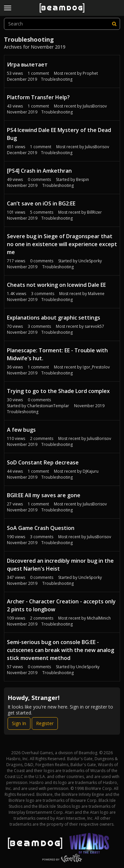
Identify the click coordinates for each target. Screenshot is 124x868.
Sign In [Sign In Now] (19, 723)
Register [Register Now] (45, 723)
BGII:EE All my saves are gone (44, 495)
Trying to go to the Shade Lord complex (58, 391)
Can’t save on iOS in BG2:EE (41, 203)
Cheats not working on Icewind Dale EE (56, 285)
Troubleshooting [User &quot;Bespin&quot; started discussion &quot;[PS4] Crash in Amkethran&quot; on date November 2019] (58, 185)
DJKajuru (91, 471)
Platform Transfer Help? (38, 97)
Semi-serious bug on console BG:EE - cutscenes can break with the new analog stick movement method (61, 650)
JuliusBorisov (95, 106)
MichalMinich (99, 618)
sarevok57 (94, 326)
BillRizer (94, 212)
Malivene (96, 294)
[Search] (114, 24)
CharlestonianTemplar (48, 406)
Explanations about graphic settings (54, 318)
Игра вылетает (27, 65)
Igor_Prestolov (96, 367)
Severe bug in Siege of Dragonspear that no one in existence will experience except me (62, 244)
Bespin (83, 179)
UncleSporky (90, 261)
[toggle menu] (8, 8)
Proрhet (90, 73)
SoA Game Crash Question (41, 528)
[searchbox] (62, 24)
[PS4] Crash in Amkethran (39, 171)
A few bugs (21, 430)
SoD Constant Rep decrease (43, 462)
